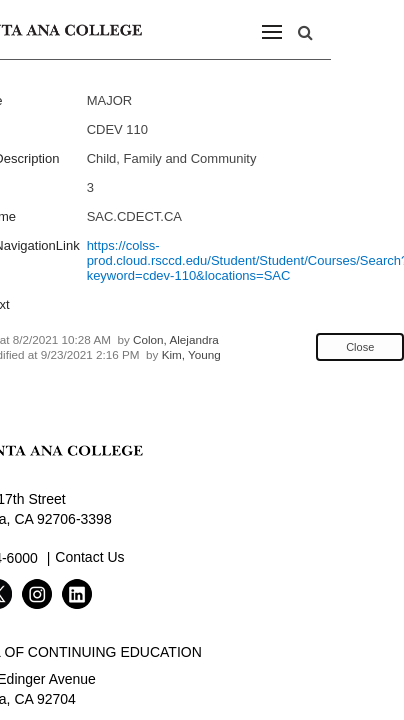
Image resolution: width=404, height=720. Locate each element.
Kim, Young (191, 354)
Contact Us (89, 557)
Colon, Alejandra (176, 339)
